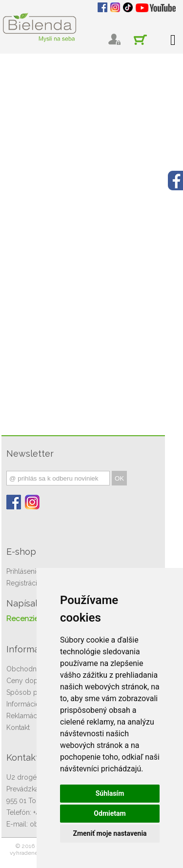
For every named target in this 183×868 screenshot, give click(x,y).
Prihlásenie (23, 571)
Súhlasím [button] (110, 793)
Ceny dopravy (29, 681)
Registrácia (23, 583)
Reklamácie (24, 716)
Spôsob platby (30, 692)
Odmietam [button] (110, 813)
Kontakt (18, 727)
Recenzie (22, 619)
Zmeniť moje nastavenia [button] (110, 833)
